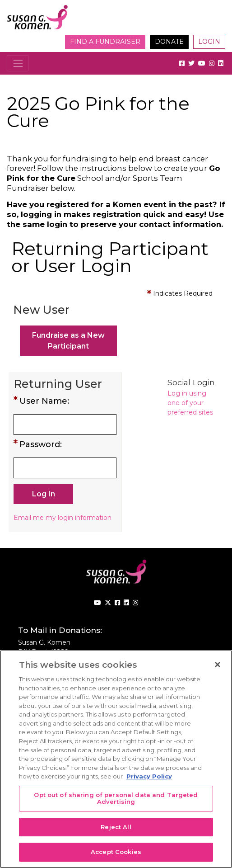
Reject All (116, 827)
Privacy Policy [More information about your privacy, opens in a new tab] (149, 776)
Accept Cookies (116, 852)
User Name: (44, 401)
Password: (41, 444)
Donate (169, 42)
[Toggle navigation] (18, 63)
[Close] (218, 665)
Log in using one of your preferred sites (190, 403)
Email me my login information (63, 518)
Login (209, 42)
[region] (116, 759)
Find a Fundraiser (105, 42)
